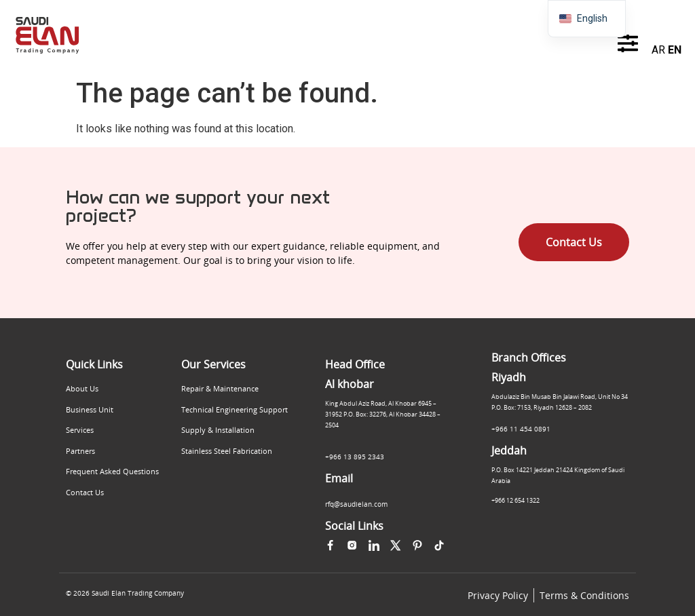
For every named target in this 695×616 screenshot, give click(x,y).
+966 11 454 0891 (521, 429)
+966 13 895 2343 (355, 457)
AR (658, 50)
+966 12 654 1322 (515, 500)
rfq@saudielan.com (356, 504)
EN (675, 50)
